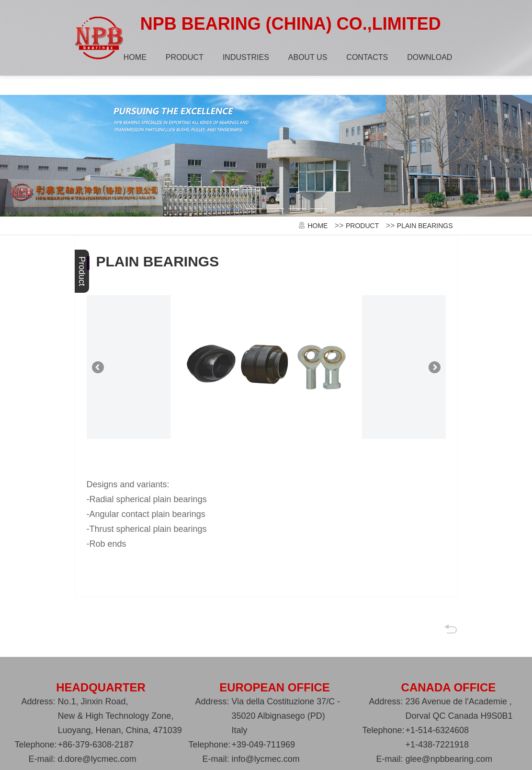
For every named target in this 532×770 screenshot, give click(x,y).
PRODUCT (184, 57)
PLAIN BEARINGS (425, 227)
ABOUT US (307, 57)
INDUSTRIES (245, 57)
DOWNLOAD (429, 57)
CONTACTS (366, 57)
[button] (223, 213)
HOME (134, 57)
